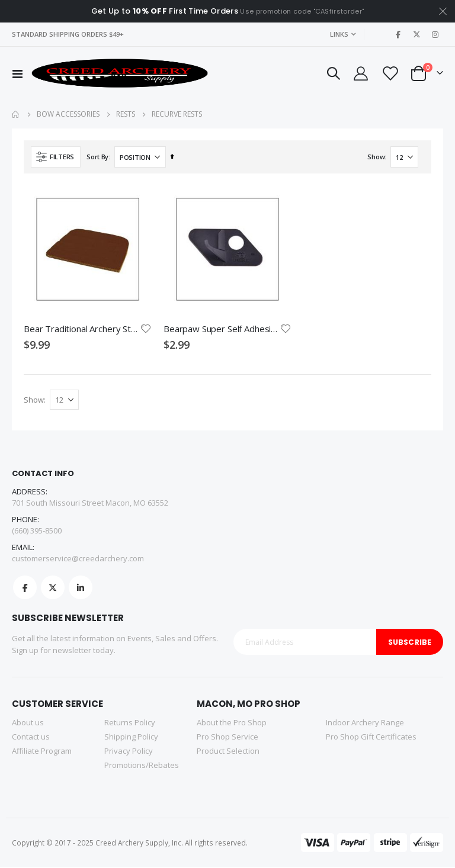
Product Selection (228, 752)
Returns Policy (130, 724)
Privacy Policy (129, 752)
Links (339, 34)
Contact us (31, 738)
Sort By (97, 157)
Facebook (25, 589)
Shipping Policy (131, 738)
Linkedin (81, 589)
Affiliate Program (42, 752)
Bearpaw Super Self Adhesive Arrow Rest (222, 329)
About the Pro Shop (232, 724)
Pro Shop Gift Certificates (371, 738)
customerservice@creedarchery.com (78, 560)
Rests (126, 114)
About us (28, 724)
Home (16, 114)
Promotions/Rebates (142, 766)
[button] (146, 329)
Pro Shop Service (227, 738)
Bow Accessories (68, 114)
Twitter (53, 589)
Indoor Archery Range (365, 724)
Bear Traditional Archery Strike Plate (82, 329)
